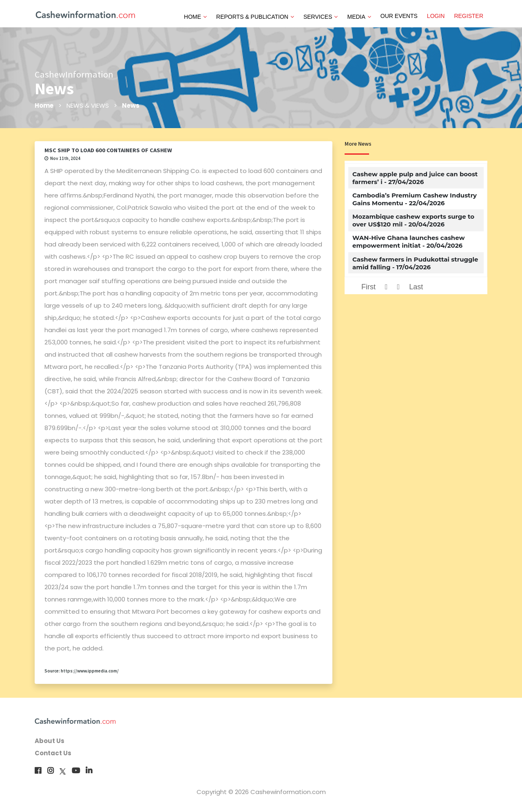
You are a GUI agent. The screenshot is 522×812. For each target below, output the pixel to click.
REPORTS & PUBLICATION (255, 17)
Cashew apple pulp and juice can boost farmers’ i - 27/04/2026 (415, 178)
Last (416, 287)
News (131, 105)
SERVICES (321, 17)
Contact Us (53, 753)
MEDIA (359, 17)
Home (44, 105)
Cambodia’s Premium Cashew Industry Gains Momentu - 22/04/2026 (415, 199)
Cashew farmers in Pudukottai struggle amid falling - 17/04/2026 (415, 263)
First (368, 287)
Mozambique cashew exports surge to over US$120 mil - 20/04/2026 (413, 220)
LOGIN (436, 16)
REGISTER (469, 16)
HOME (195, 17)
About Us (50, 741)
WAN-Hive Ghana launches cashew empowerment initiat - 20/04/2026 (409, 242)
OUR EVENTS (399, 16)
